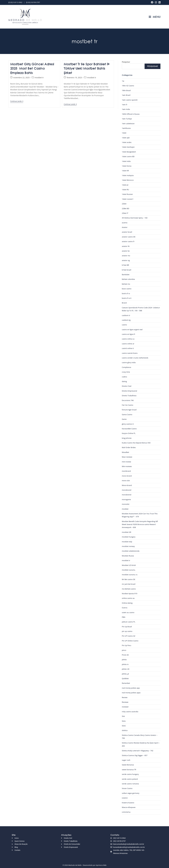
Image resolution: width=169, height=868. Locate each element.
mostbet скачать (129, 570)
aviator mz (126, 256)
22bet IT (125, 213)
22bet (124, 204)
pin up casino (127, 631)
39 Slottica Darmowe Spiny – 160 (135, 218)
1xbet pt (125, 185)
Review (125, 697)
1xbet (124, 133)
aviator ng (126, 260)
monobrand (127, 490)
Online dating (127, 603)
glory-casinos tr (128, 424)
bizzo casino (127, 289)
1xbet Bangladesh (129, 152)
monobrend (127, 495)
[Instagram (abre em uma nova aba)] (156, 2)
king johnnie (127, 438)
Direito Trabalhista (129, 396)
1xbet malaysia (128, 175)
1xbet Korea (127, 166)
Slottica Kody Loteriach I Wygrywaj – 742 (138, 751)
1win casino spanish (130, 100)
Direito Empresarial (129, 391)
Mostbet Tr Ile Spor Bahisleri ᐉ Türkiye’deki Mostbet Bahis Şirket (87, 68)
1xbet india (126, 161)
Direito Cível (127, 386)
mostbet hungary (129, 537)
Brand (124, 303)
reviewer (125, 707)
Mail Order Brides (129, 447)
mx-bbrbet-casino (129, 589)
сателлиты (126, 812)
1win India (126, 109)
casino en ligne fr (129, 334)
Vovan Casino (127, 788)
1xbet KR (125, 171)
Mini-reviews (127, 466)
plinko (124, 660)
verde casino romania (130, 784)
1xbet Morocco (128, 180)
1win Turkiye (127, 119)
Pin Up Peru (127, 645)
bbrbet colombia (128, 279)
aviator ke (126, 251)
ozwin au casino (128, 612)
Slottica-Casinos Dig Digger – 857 (135, 755)
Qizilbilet (125, 678)
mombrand (126, 471)
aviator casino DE (129, 237)
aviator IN (126, 246)
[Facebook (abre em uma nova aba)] (152, 2)
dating (124, 381)
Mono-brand (127, 485)
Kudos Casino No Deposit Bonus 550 (136, 443)
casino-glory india (129, 362)
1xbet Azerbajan (128, 147)
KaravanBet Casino (129, 429)
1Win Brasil (126, 90)
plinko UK (126, 669)
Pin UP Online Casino (130, 641)
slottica (125, 730)
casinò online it (128, 348)
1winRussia (126, 128)
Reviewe (125, 702)
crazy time (126, 372)
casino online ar (128, 344)
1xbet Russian (127, 194)
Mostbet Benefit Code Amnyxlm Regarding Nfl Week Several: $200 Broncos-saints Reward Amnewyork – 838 (140, 524)
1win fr (125, 105)
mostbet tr (39, 78)
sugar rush (126, 760)
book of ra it (127, 298)
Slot (123, 716)
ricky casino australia (130, 712)
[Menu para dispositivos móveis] (155, 17)
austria (125, 223)
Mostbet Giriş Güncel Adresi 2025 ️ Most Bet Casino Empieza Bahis (32, 68)
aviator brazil (127, 232)
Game (124, 419)
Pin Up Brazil (127, 627)
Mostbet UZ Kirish (129, 565)
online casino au (128, 598)
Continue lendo (17, 101)
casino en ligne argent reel (132, 330)
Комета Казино (128, 803)
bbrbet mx (126, 284)
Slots (124, 721)
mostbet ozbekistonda (131, 551)
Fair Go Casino (128, 405)
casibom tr (126, 315)
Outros (125, 608)
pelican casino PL (129, 622)
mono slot (126, 481)
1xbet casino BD (128, 156)
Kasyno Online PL (129, 433)
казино (125, 798)
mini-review (126, 462)
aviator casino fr (128, 241)
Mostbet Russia (128, 556)
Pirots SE (125, 655)
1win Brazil (126, 95)
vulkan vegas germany (131, 793)
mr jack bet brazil (129, 584)
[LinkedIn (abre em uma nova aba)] (159, 2)
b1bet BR (125, 265)
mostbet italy (127, 542)
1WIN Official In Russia (131, 114)
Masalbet (126, 452)
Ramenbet (126, 683)
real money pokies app (131, 688)
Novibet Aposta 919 (130, 593)
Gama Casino (127, 414)
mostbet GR (126, 532)
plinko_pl (125, 674)
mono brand (127, 476)
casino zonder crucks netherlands (135, 358)
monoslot (126, 504)
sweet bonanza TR (129, 770)
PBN (124, 617)
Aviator (125, 227)
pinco (124, 650)
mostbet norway (128, 546)
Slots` (124, 726)
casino (124, 325)
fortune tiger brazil (129, 410)
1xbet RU (125, 190)
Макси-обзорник (129, 807)
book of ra (126, 293)
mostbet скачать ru (130, 575)
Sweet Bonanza (128, 765)
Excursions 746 (128, 400)
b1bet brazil (127, 270)
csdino (124, 377)
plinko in (125, 664)
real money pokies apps (131, 693)
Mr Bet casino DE (129, 579)
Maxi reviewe (127, 457)
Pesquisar (126, 62)
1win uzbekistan (128, 123)
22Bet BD (126, 208)
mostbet (125, 509)
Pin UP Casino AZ (129, 636)
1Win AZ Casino (128, 86)
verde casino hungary (130, 774)
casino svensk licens (130, 353)
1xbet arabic (127, 142)
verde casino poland (130, 779)
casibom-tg (126, 320)
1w (123, 81)
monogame (126, 499)
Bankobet (126, 275)
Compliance (126, 367)
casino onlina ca (128, 339)
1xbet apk (126, 138)
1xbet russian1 (128, 199)
